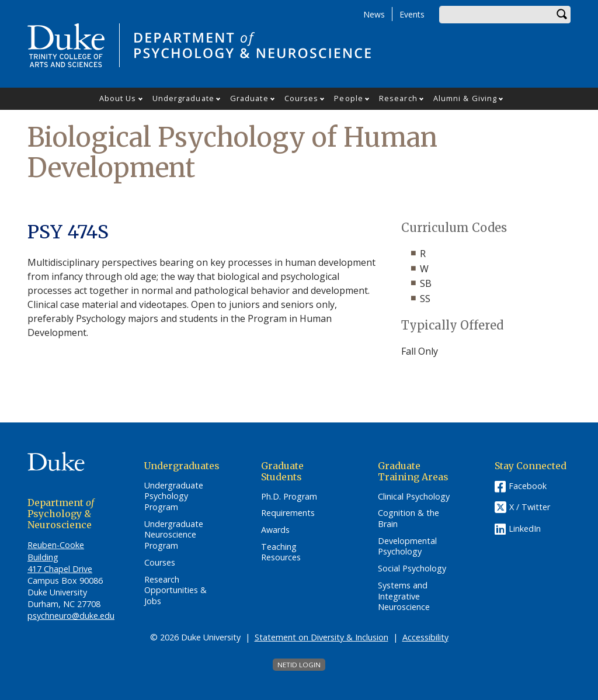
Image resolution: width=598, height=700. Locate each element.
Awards (275, 530)
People (349, 98)
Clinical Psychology (414, 497)
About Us (118, 98)
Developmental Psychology (407, 547)
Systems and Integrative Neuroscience (404, 596)
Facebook (528, 486)
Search (562, 15)
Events (412, 14)
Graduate (249, 98)
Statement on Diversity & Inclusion (321, 637)
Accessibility (425, 637)
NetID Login (299, 665)
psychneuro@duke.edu (71, 616)
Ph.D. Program (289, 497)
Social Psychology (412, 569)
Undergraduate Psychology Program (174, 496)
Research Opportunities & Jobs (175, 590)
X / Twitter (530, 507)
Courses (302, 98)
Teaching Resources (281, 552)
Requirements (288, 513)
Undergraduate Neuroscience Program (174, 535)
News (374, 14)
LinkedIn (525, 529)
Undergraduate (183, 98)
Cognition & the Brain (408, 519)
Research (398, 98)
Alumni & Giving (465, 98)
